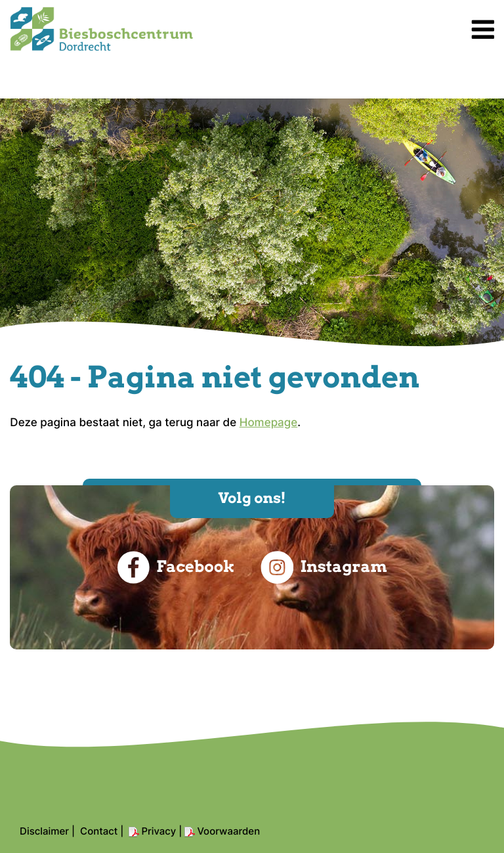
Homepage (269, 423)
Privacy (158, 831)
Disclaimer (44, 831)
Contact (99, 831)
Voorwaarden (228, 831)
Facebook (176, 567)
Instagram (324, 567)
